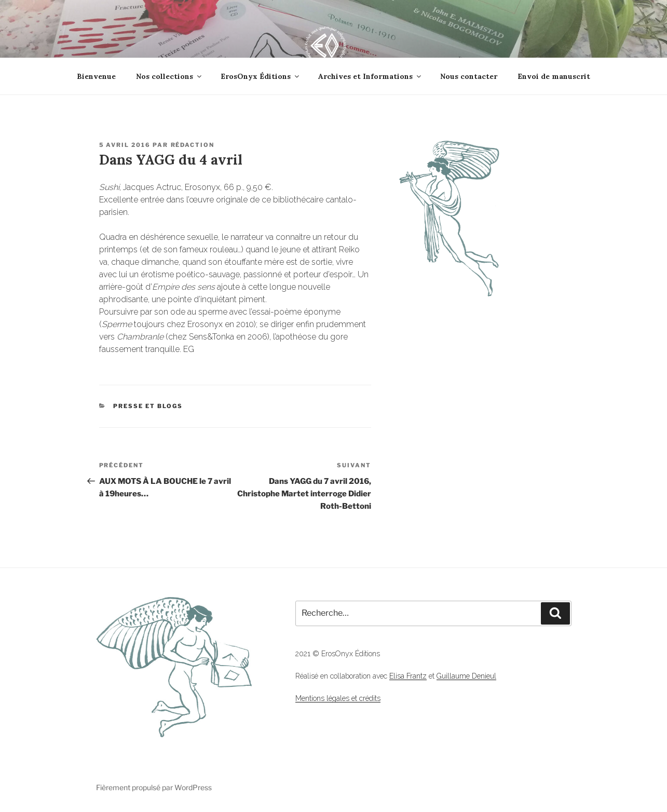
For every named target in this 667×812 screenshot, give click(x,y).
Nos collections (169, 76)
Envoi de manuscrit (554, 76)
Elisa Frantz (408, 676)
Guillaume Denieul (466, 676)
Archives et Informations (370, 76)
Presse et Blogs (148, 406)
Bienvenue (96, 76)
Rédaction (193, 145)
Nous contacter (469, 76)
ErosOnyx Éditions (261, 76)
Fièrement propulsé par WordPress (154, 787)
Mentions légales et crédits (338, 698)
